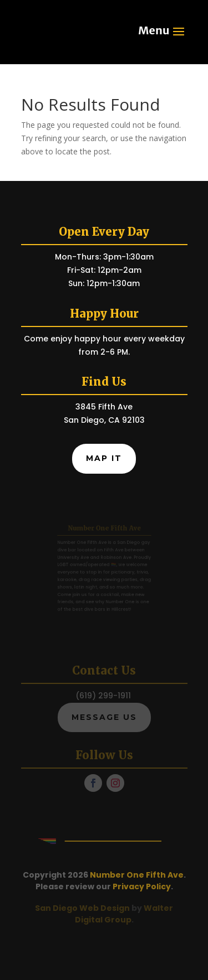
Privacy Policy (142, 886)
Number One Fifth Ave (137, 875)
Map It (104, 458)
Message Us (104, 717)
